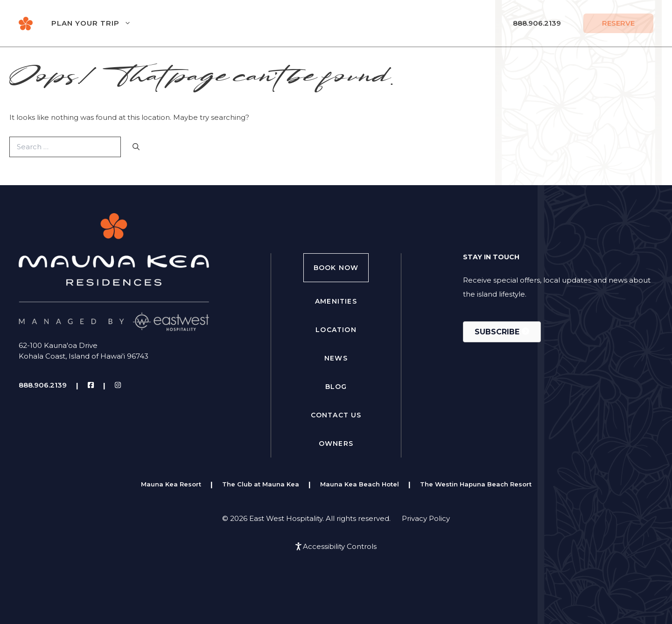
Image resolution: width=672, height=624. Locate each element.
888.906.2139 (537, 23)
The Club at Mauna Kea (261, 484)
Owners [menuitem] (336, 444)
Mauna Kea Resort (171, 484)
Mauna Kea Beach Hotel (360, 484)
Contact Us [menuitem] (336, 415)
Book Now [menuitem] (336, 268)
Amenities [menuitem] (336, 301)
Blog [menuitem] (336, 387)
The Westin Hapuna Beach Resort (476, 484)
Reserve (618, 23)
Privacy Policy (426, 518)
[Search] (136, 147)
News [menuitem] (336, 358)
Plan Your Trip (101, 23)
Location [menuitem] (336, 330)
